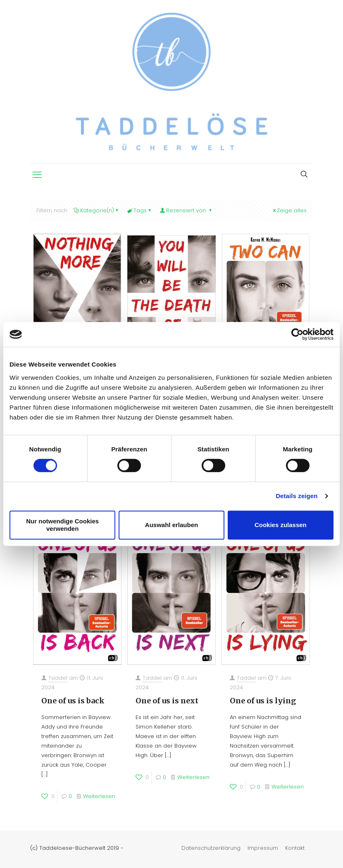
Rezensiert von (186, 210)
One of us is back (73, 701)
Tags (139, 210)
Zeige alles (289, 210)
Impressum (263, 848)
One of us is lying (263, 701)
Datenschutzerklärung (211, 848)
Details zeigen (297, 496)
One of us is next (167, 701)
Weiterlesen (99, 796)
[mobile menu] (37, 175)
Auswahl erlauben (171, 525)
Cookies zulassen (281, 525)
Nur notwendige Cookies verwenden (62, 525)
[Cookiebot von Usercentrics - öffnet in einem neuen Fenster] (297, 334)
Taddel (58, 678)
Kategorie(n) (96, 210)
